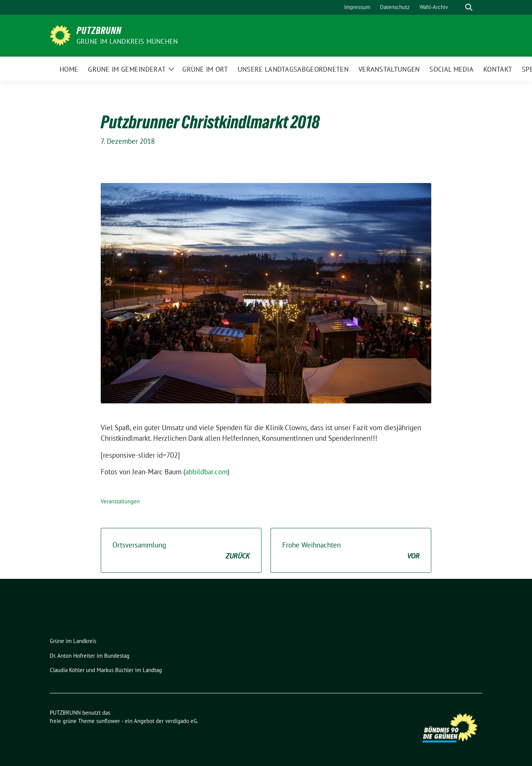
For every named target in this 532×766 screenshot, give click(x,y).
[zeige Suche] (469, 7)
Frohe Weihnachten (351, 551)
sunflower (108, 721)
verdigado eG (181, 721)
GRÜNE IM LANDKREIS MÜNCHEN (127, 41)
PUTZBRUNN (99, 31)
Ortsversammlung (181, 551)
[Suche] (458, 7)
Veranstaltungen (120, 501)
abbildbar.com (206, 472)
